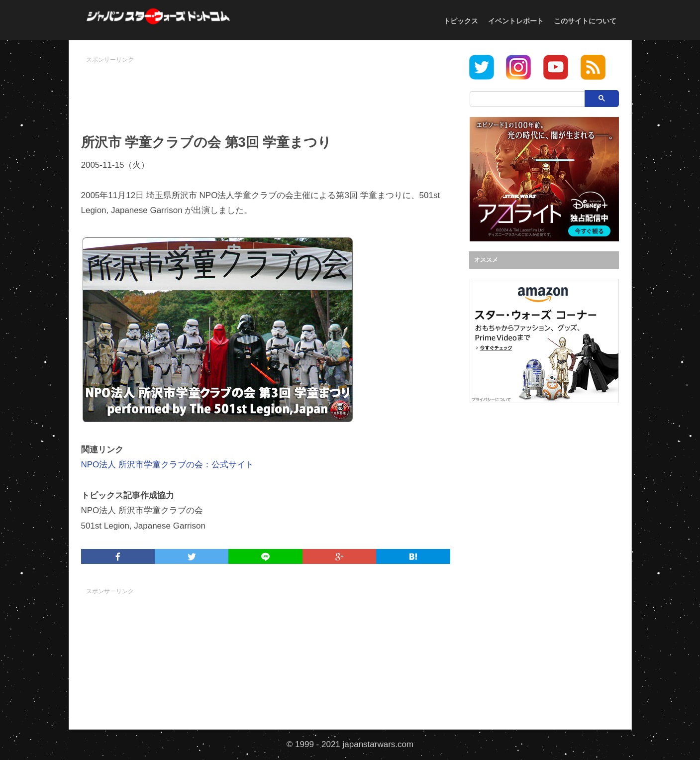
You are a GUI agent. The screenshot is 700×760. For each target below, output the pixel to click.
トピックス (461, 21)
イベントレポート (516, 21)
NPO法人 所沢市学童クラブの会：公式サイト (168, 465)
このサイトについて (585, 21)
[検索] (536, 99)
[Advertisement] (266, 90)
